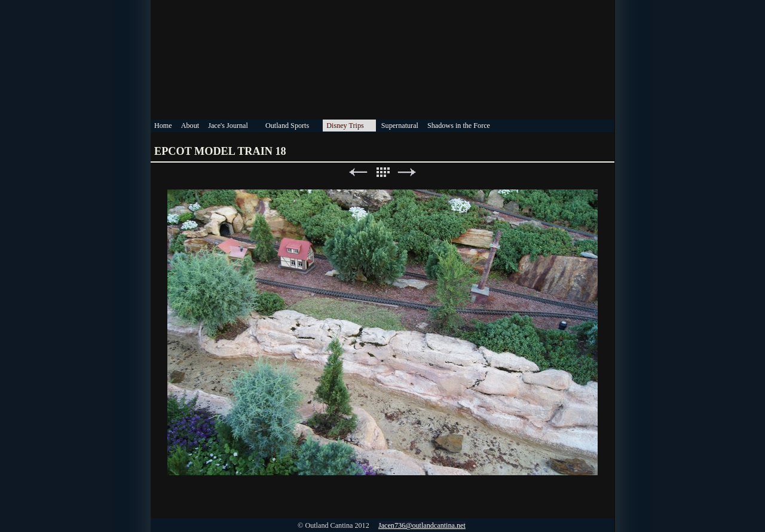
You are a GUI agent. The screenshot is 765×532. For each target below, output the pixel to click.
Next (407, 172)
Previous (358, 172)
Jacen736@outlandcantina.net (422, 525)
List (382, 172)
